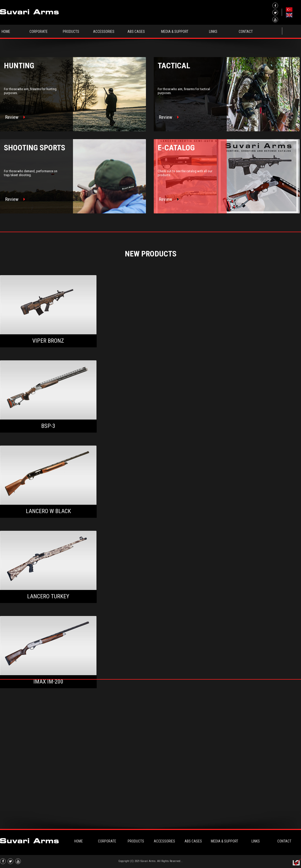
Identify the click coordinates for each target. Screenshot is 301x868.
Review (15, 117)
